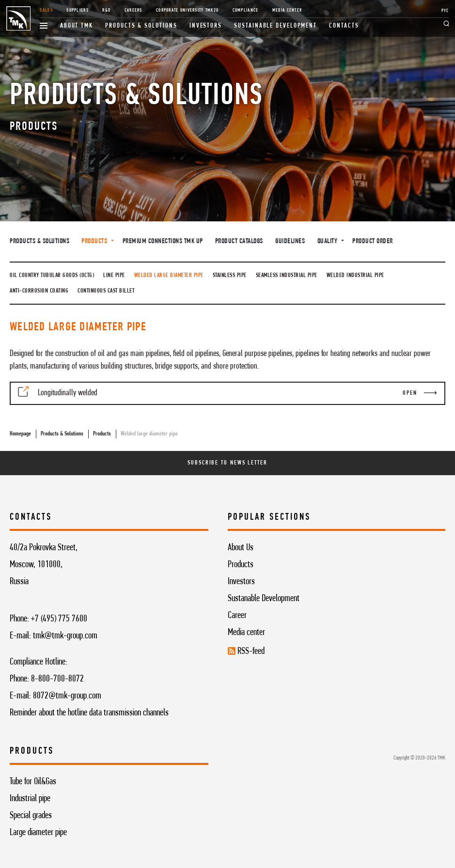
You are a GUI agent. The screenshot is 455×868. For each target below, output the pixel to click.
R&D (106, 10)
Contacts (344, 26)
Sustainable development (275, 26)
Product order (373, 241)
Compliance (246, 10)
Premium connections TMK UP (163, 241)
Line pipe (114, 275)
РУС (445, 11)
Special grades (31, 816)
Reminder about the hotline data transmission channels (89, 713)
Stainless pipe (230, 275)
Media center (246, 633)
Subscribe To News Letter (227, 463)
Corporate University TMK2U (187, 10)
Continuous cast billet (106, 291)
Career (237, 616)
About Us (241, 548)
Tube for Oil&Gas (33, 782)
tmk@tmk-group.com (65, 636)
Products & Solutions (141, 26)
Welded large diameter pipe (169, 275)
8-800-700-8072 (57, 679)
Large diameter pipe (38, 833)
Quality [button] (328, 241)
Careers (133, 10)
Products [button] (95, 241)
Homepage (20, 434)
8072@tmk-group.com (67, 696)
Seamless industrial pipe (287, 275)
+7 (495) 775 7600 (59, 619)
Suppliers (77, 10)
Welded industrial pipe (355, 275)
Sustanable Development (264, 599)
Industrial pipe (30, 799)
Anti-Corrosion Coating (39, 291)
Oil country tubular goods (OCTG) (52, 275)
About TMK (77, 26)
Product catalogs (239, 241)
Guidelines (290, 241)
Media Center (287, 10)
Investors (206, 26)
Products (102, 434)
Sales (46, 10)
